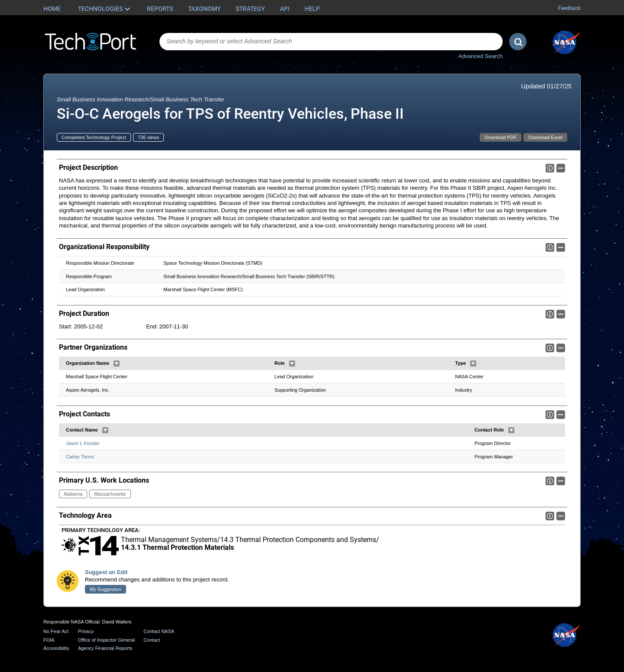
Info (550, 168)
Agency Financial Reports (105, 648)
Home (52, 9)
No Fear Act (56, 631)
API (285, 9)
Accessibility (56, 648)
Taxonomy (204, 9)
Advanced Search (480, 56)
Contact (152, 640)
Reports (160, 9)
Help (312, 9)
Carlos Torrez (80, 456)
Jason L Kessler (83, 443)
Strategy (250, 9)
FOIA (49, 640)
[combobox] (331, 42)
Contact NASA (159, 631)
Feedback (569, 8)
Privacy (86, 631)
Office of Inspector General (106, 640)
